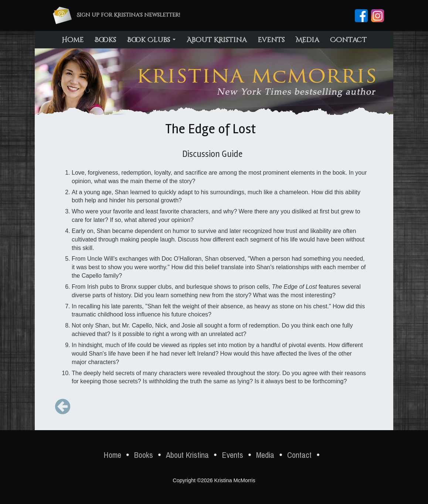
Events (271, 40)
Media (307, 40)
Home (73, 40)
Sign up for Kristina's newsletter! (128, 15)
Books (105, 40)
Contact (348, 40)
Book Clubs (151, 40)
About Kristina (217, 40)
